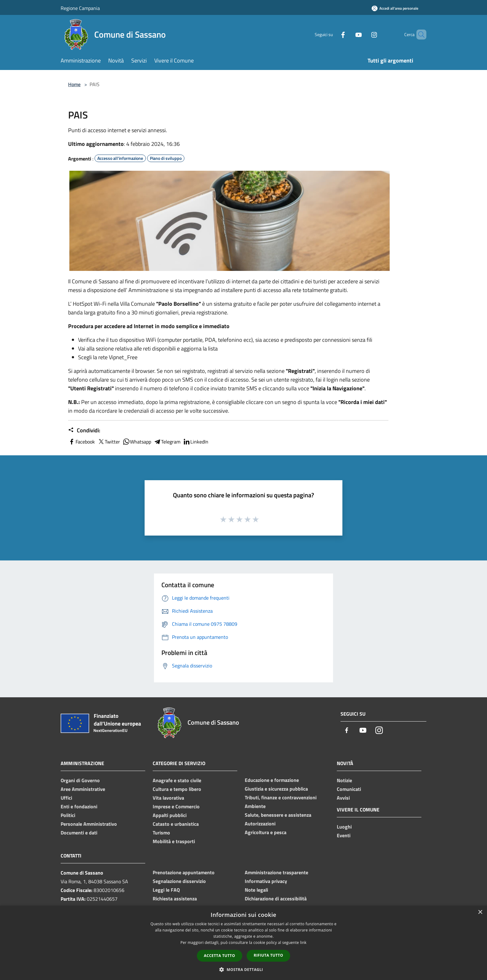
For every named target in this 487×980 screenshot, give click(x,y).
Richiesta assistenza (175, 899)
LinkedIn (196, 442)
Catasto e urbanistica (176, 824)
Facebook (81, 442)
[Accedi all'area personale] (395, 8)
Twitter (109, 442)
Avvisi (343, 798)
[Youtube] (348, 34)
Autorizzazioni (260, 824)
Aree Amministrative (83, 789)
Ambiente (255, 806)
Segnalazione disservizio (179, 881)
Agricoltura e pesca (266, 832)
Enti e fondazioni (79, 806)
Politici (68, 815)
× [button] (480, 912)
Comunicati (349, 789)
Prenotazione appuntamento (184, 872)
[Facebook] (332, 34)
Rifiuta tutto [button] (269, 955)
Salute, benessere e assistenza (278, 815)
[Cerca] (419, 35)
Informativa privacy (266, 881)
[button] (243, 969)
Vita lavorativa (168, 798)
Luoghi (344, 827)
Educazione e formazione (272, 780)
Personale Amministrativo (89, 824)
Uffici (66, 798)
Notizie (344, 780)
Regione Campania (80, 8)
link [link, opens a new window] (303, 943)
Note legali (256, 890)
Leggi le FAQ (166, 890)
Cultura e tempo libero (177, 789)
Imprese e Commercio (176, 806)
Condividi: (84, 430)
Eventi (344, 835)
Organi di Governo (80, 780)
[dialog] (243, 943)
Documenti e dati (79, 833)
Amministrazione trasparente (276, 872)
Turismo (161, 833)
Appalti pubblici (170, 815)
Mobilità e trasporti (174, 841)
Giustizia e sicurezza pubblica (276, 789)
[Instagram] (364, 34)
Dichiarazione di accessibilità (276, 899)
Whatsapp (137, 442)
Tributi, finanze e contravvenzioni (281, 797)
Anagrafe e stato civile (177, 780)
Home (74, 84)
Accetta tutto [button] (220, 956)
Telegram (167, 442)
